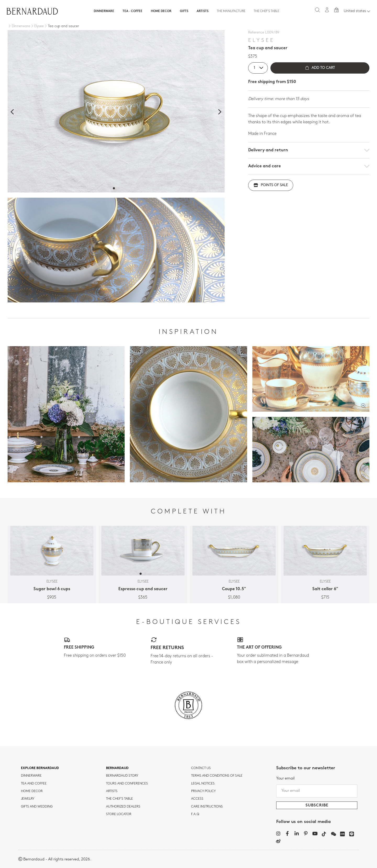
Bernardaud (117, 768)
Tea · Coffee (132, 11)
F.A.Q (195, 814)
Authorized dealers (123, 807)
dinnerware (31, 776)
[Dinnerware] (19, 26)
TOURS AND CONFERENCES (127, 784)
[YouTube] (315, 833)
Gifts (184, 11)
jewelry (28, 799)
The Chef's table (266, 11)
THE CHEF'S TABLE (120, 799)
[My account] (327, 10)
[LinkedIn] (296, 833)
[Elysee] (37, 26)
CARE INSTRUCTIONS (207, 807)
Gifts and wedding (37, 807)
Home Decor (161, 11)
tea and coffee (34, 784)
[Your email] (317, 791)
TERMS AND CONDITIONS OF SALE (217, 776)
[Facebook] (287, 833)
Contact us (201, 768)
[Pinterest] (306, 833)
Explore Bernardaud (40, 768)
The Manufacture (231, 11)
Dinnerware (104, 11)
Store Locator (119, 814)
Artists (203, 11)
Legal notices (203, 784)
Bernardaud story (122, 776)
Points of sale (271, 185)
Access (197, 799)
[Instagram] (278, 833)
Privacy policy (203, 791)
